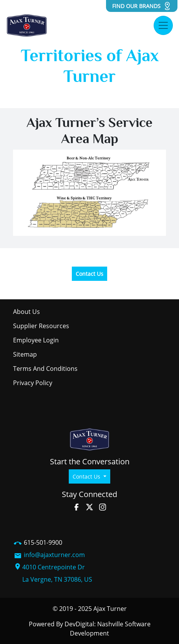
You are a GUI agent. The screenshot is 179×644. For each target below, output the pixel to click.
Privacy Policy (33, 383)
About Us (27, 312)
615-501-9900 (43, 542)
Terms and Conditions (45, 369)
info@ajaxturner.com (54, 555)
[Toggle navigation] (163, 25)
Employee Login (36, 340)
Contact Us (89, 274)
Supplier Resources (41, 326)
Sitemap (25, 354)
